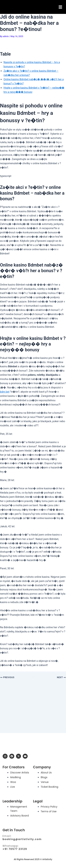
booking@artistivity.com (22, 839)
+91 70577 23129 (15, 849)
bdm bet (5, 392)
